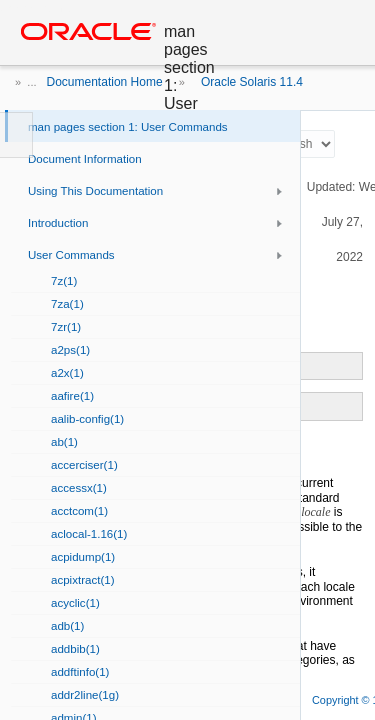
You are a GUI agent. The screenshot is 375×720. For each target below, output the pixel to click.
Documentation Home (105, 82)
